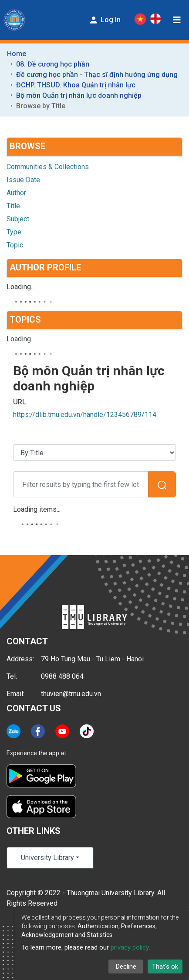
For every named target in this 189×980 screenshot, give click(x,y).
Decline (126, 967)
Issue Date (23, 180)
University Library (47, 858)
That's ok (165, 967)
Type (14, 232)
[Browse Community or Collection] (94, 453)
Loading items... (37, 509)
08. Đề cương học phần (53, 64)
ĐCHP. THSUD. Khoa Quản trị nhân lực (76, 85)
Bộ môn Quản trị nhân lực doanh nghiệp (79, 95)
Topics (25, 320)
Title (13, 206)
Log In (105, 20)
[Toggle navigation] (177, 20)
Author (16, 193)
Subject (18, 219)
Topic (15, 245)
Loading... (21, 287)
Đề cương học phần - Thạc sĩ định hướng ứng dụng (97, 75)
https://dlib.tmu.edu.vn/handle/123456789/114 (85, 415)
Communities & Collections (48, 167)
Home (17, 54)
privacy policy (130, 947)
